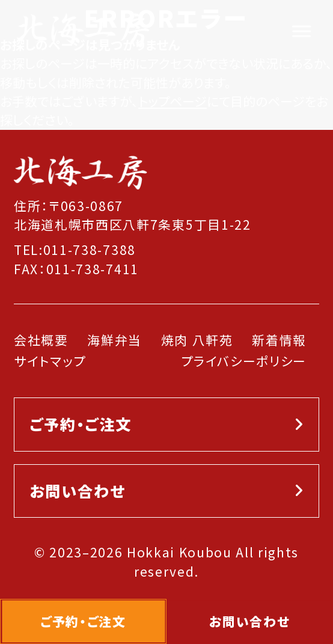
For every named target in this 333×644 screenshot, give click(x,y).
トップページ (173, 101)
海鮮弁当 (115, 340)
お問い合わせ (77, 491)
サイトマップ (50, 361)
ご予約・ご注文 (81, 424)
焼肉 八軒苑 (197, 340)
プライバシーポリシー (244, 361)
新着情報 (279, 340)
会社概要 (41, 340)
